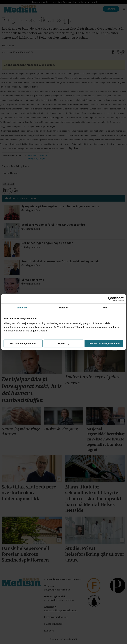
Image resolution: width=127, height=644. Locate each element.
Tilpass (64, 343)
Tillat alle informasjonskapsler (104, 343)
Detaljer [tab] (64, 308)
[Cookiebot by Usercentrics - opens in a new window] (110, 299)
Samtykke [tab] (22, 308)
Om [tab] (105, 308)
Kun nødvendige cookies (23, 343)
